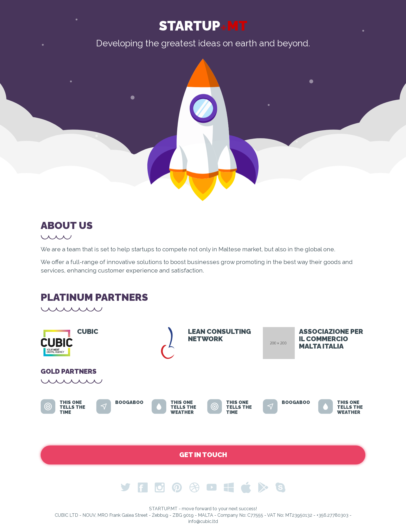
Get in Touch (203, 455)
